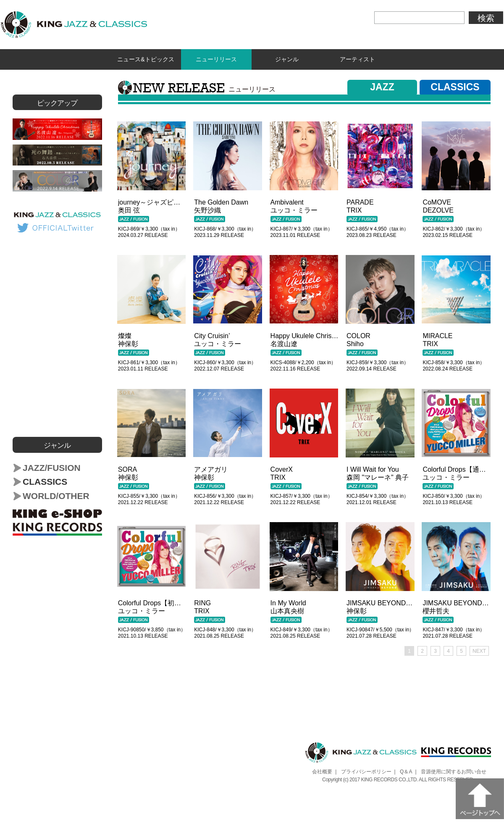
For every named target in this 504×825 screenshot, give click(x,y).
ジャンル (287, 59)
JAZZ (382, 85)
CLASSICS (455, 85)
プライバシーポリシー (366, 770)
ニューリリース (217, 59)
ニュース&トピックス (146, 59)
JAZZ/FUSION (52, 466)
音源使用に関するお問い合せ (454, 770)
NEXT (479, 649)
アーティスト (357, 59)
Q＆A (406, 770)
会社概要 (322, 770)
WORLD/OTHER (56, 494)
